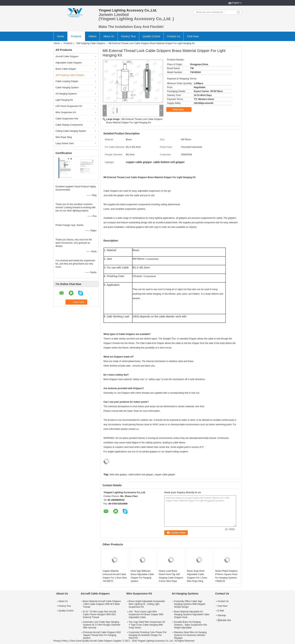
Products (76, 36)
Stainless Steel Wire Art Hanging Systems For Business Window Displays (190, 635)
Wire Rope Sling (64, 137)
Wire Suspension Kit (66, 112)
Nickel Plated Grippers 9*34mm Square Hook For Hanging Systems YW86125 (226, 576)
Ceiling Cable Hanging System (71, 131)
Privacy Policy (60, 641)
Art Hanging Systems (66, 94)
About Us (109, 36)
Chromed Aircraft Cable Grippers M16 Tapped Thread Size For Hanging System (102, 635)
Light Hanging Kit (64, 100)
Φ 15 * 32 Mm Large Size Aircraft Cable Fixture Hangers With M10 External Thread (100, 614)
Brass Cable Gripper (66, 69)
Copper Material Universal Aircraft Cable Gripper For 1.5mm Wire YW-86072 (115, 576)
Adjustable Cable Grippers (69, 63)
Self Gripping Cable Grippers (91, 43)
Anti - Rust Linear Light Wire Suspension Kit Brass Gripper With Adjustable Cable (146, 614)
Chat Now (193, 36)
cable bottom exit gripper (141, 475)
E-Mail (221, 611)
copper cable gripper (165, 475)
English (236, 3)
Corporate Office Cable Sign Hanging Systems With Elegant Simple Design (190, 604)
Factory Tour (128, 36)
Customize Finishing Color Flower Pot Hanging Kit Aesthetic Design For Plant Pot (148, 635)
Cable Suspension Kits (67, 119)
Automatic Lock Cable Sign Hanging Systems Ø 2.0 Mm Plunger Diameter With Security (102, 625)
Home (60, 36)
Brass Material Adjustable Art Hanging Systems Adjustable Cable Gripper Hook (192, 614)
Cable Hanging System (67, 88)
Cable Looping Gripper (67, 81)
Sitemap (222, 615)
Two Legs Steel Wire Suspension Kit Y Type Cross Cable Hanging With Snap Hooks (147, 625)
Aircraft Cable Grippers (67, 56)
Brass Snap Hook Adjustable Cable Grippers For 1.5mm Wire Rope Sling (197, 576)
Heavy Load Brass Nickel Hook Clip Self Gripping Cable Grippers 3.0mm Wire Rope (171, 576)
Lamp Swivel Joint (65, 143)
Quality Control (151, 36)
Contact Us (174, 36)
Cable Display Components (69, 125)
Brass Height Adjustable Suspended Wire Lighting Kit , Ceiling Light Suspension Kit (147, 604)
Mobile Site (224, 620)
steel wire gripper (118, 475)
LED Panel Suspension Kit (69, 106)
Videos (92, 36)
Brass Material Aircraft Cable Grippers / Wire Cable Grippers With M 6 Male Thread (102, 604)
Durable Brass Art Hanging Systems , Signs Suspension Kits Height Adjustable (190, 625)
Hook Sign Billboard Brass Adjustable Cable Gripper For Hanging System (142, 576)
